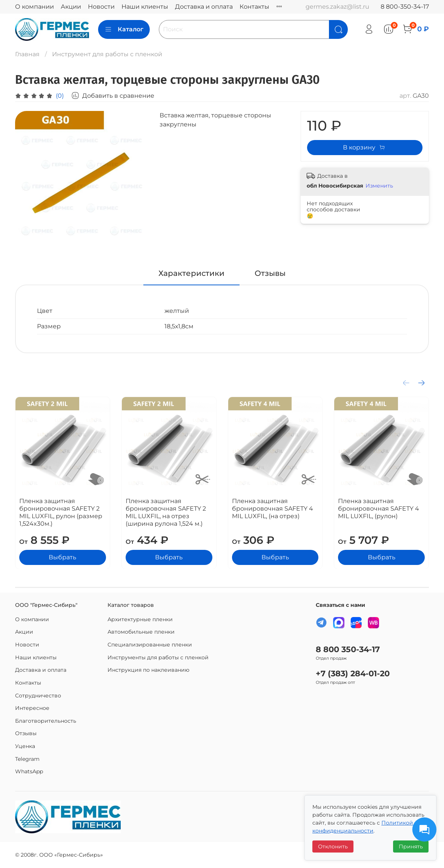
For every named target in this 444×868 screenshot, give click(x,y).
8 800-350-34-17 (405, 7)
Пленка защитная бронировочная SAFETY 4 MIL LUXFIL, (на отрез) (273, 508)
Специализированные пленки (150, 645)
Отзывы (26, 733)
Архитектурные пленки (140, 619)
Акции (71, 7)
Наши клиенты (145, 7)
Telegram (27, 759)
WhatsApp (29, 771)
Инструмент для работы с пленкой (107, 54)
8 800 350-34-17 (348, 649)
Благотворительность (46, 721)
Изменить (379, 186)
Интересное (32, 708)
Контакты (254, 7)
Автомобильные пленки (141, 632)
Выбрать (62, 557)
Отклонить (333, 846)
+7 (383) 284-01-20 (353, 673)
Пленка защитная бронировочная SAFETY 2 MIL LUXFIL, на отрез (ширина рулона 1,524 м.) (166, 512)
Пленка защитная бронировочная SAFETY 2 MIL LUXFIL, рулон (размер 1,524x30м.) (61, 512)
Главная (27, 54)
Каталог (124, 29)
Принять (411, 846)
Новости (101, 7)
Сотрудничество (38, 696)
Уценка (25, 746)
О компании (35, 7)
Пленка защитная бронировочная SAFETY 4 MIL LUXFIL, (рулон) (379, 508)
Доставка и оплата (204, 7)
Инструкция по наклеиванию (148, 670)
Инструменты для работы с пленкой (158, 657)
